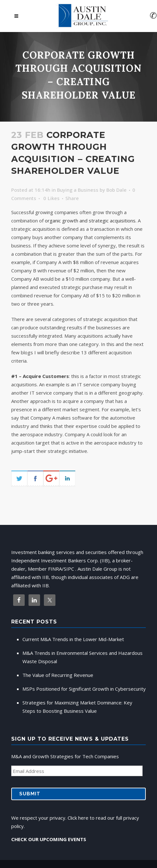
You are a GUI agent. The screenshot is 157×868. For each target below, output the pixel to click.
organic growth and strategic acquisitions (90, 221)
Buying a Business (78, 190)
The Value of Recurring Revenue (58, 675)
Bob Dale (116, 190)
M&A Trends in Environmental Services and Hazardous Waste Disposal (83, 657)
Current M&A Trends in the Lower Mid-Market (73, 639)
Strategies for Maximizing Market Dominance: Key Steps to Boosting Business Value (77, 707)
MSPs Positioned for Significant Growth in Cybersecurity (84, 689)
